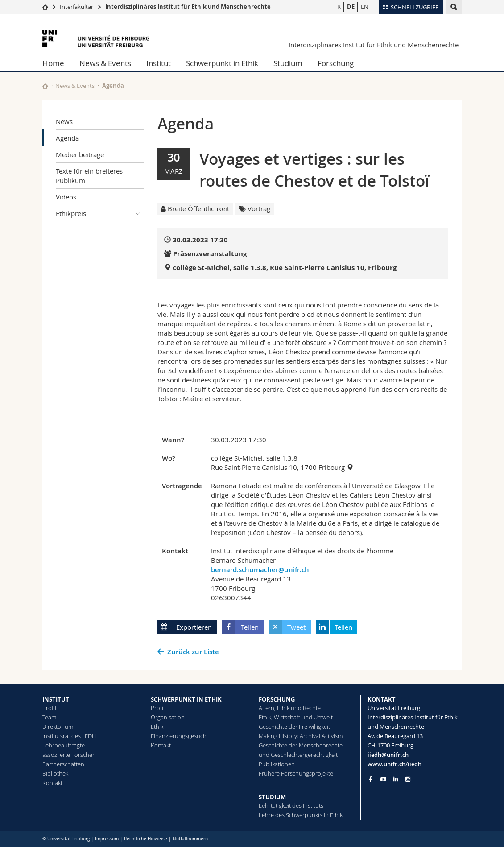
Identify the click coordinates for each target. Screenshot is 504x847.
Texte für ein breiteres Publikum (89, 176)
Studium (288, 63)
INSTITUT (56, 699)
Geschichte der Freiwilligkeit (294, 727)
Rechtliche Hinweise (146, 839)
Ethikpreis (100, 213)
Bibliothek (55, 773)
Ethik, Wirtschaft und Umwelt (296, 717)
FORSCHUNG (277, 699)
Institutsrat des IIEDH (69, 736)
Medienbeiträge (80, 154)
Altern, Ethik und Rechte (290, 708)
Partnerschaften (63, 764)
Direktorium (58, 727)
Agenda (67, 138)
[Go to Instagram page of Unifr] (408, 779)
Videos (66, 197)
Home (53, 63)
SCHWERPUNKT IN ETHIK (186, 699)
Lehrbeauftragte (64, 745)
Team (49, 717)
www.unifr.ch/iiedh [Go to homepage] (395, 764)
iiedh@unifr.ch (388, 755)
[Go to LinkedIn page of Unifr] (396, 779)
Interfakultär (76, 7)
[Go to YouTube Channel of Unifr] (383, 779)
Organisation (168, 717)
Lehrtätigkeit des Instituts (291, 805)
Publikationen (277, 764)
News (64, 121)
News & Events (105, 63)
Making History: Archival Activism (301, 736)
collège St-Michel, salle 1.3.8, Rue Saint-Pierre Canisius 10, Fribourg (285, 268)
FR (337, 7)
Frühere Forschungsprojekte (296, 773)
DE (351, 7)
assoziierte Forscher (68, 755)
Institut (159, 63)
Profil (49, 708)
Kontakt (52, 783)
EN (365, 7)
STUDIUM (272, 797)
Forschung (336, 63)
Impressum (107, 839)
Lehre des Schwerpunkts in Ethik (301, 815)
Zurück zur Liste (193, 652)
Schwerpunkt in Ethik (222, 63)
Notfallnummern (190, 839)
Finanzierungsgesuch (179, 736)
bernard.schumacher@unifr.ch (260, 570)
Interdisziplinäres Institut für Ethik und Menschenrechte (188, 7)
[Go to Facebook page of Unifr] (370, 779)
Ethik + (159, 727)
